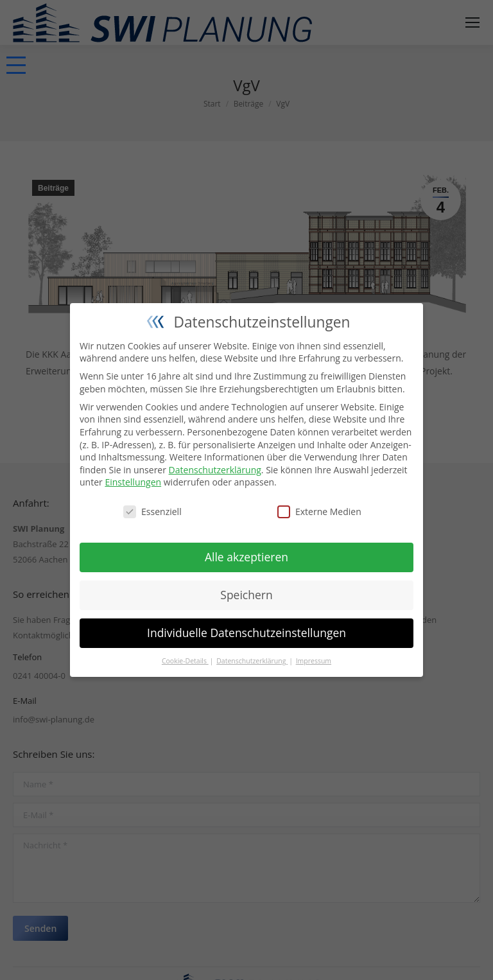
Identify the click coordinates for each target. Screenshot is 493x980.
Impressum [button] (314, 661)
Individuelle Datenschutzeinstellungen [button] (246, 633)
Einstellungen (133, 482)
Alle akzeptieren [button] (246, 557)
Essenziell (152, 512)
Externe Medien (319, 512)
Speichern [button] (246, 595)
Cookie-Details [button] (185, 661)
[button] (16, 65)
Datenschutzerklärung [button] (252, 661)
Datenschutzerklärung (215, 470)
